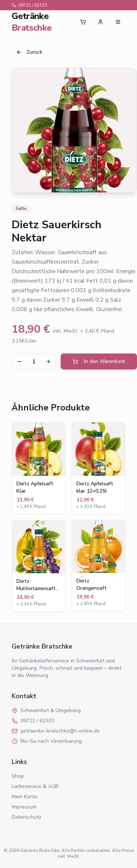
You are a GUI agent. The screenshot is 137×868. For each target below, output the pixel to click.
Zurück (29, 52)
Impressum (24, 807)
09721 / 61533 (29, 5)
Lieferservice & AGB (35, 786)
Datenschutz (26, 817)
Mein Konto (25, 797)
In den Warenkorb (99, 361)
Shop (18, 776)
